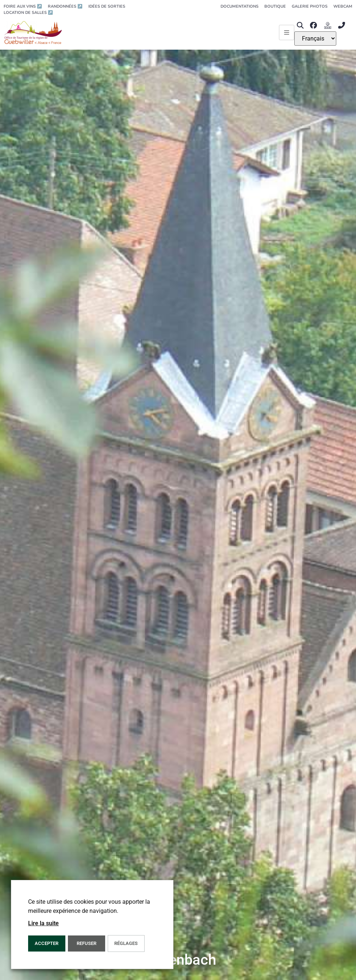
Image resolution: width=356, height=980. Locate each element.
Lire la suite (43, 923)
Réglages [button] (126, 943)
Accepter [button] (47, 943)
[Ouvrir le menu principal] (287, 32)
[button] (300, 25)
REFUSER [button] (87, 943)
